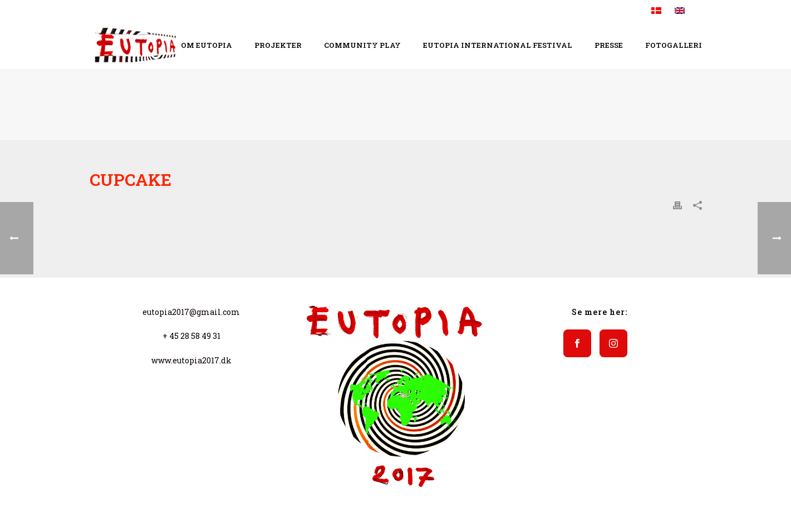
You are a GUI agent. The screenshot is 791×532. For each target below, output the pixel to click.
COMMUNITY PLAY (362, 45)
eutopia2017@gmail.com (191, 312)
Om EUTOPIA (207, 45)
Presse (609, 45)
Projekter (278, 45)
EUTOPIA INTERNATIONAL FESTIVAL (498, 45)
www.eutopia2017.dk (191, 360)
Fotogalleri (674, 45)
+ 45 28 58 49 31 (191, 336)
